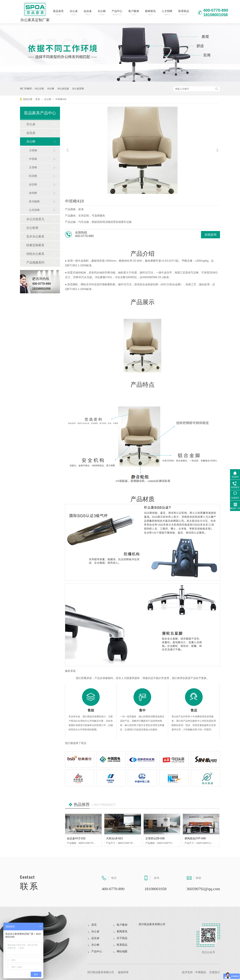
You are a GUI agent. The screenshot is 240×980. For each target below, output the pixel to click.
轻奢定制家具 (35, 245)
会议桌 (88, 13)
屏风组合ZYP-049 (195, 838)
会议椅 (33, 184)
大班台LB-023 (114, 838)
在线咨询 (210, 235)
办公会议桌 (63, 88)
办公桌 (74, 13)
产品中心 (117, 13)
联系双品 (184, 13)
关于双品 (122, 938)
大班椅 (33, 150)
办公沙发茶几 (35, 219)
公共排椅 (34, 210)
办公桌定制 (78, 88)
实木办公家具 (35, 236)
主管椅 (33, 167)
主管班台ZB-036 (155, 838)
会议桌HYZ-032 (76, 838)
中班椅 (33, 159)
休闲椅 (33, 193)
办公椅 (102, 13)
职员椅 (33, 176)
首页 (38, 99)
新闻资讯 (150, 13)
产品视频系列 (35, 262)
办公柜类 (32, 228)
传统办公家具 (35, 254)
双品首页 (58, 13)
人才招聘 (167, 13)
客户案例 (134, 13)
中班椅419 (61, 99)
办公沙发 (39, 88)
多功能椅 (34, 201)
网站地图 (122, 951)
